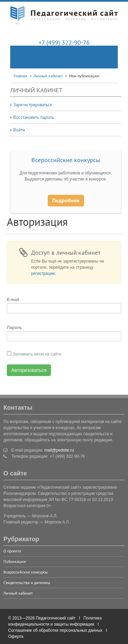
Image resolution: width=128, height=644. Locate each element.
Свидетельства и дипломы (27, 583)
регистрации (43, 273)
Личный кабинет (18, 593)
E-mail (13, 300)
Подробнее (66, 200)
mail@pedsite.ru (59, 450)
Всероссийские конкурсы (66, 160)
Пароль (15, 328)
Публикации (15, 561)
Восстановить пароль (34, 117)
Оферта (16, 637)
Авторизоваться (29, 370)
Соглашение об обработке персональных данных (55, 630)
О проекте (12, 551)
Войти (19, 130)
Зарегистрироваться (33, 105)
